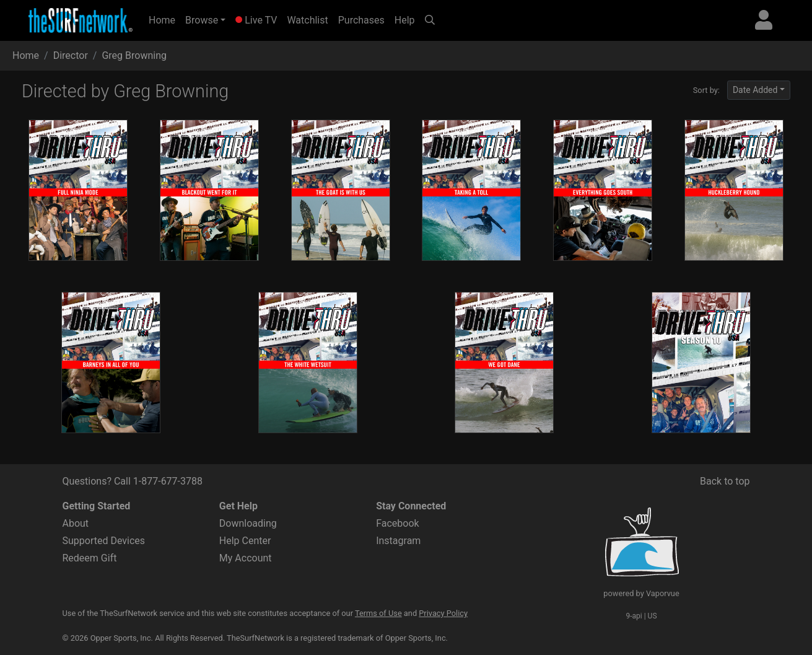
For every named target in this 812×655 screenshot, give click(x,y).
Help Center (245, 541)
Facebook (397, 523)
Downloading (248, 523)
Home (164, 19)
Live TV (256, 20)
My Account (246, 558)
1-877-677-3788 (168, 481)
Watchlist (307, 20)
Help (405, 20)
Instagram (398, 541)
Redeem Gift (90, 558)
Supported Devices (104, 541)
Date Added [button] (755, 90)
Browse (202, 20)
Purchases (361, 20)
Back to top (725, 481)
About (76, 523)
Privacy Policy (443, 613)
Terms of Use (378, 613)
